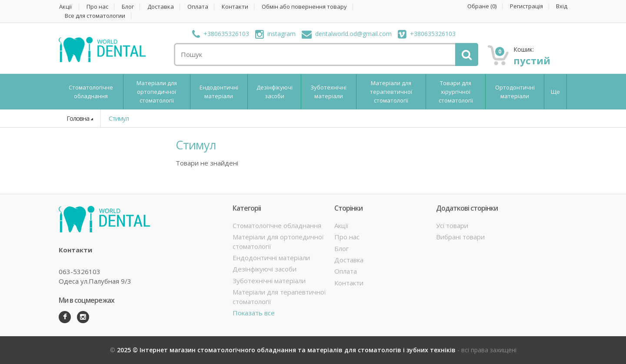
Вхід (562, 6)
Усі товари (452, 225)
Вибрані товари (460, 237)
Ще (555, 92)
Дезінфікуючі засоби (275, 92)
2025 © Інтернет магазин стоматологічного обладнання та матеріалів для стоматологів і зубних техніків (287, 350)
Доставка (161, 7)
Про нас (97, 7)
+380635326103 (221, 34)
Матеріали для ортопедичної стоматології (157, 92)
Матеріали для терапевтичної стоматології (391, 92)
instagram (275, 34)
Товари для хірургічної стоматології (456, 92)
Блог (128, 7)
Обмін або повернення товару (304, 7)
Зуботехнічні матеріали (328, 92)
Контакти (235, 7)
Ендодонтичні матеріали (219, 92)
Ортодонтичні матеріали (515, 92)
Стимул (119, 118)
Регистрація (526, 6)
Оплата (198, 7)
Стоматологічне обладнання (91, 92)
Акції (65, 7)
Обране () (482, 6)
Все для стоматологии (95, 16)
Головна (78, 118)
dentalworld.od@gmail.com (347, 34)
